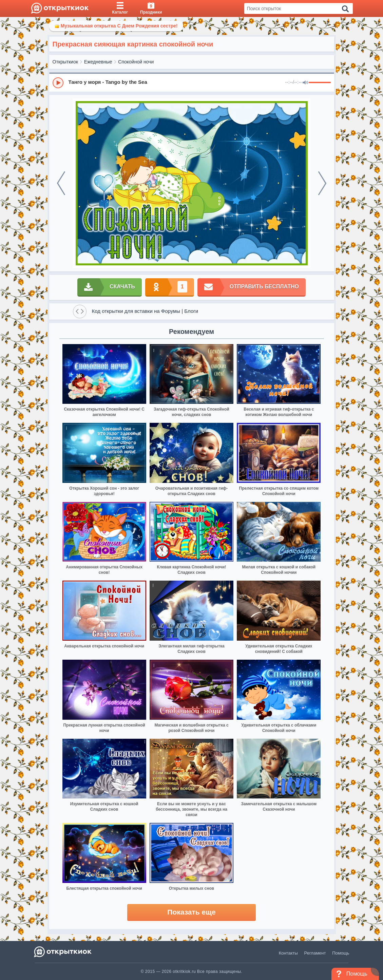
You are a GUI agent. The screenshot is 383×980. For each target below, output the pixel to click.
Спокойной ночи (136, 62)
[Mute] (305, 83)
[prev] (61, 183)
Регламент (315, 953)
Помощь (341, 953)
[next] (322, 183)
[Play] (58, 83)
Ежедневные (98, 62)
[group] (192, 82)
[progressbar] (320, 83)
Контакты (288, 953)
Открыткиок (65, 62)
